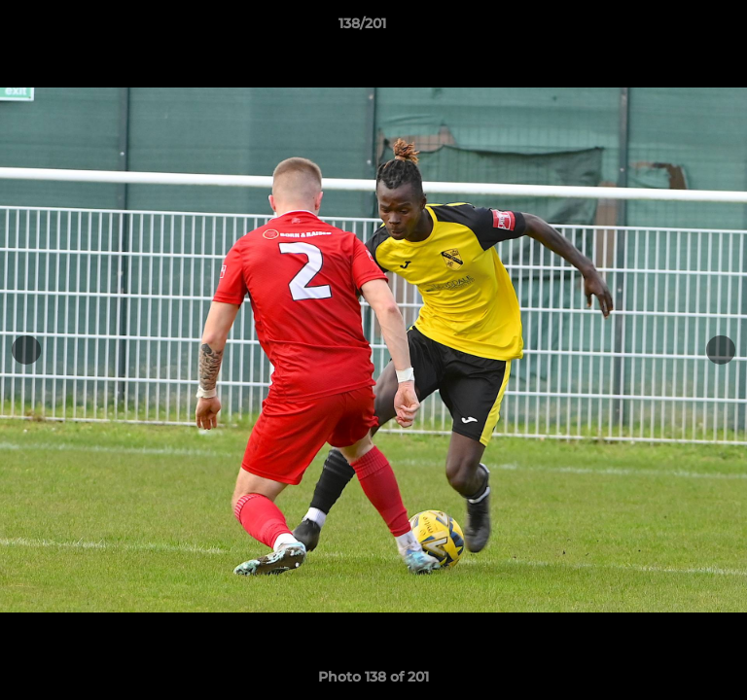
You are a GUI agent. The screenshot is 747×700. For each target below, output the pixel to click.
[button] (677, 28)
